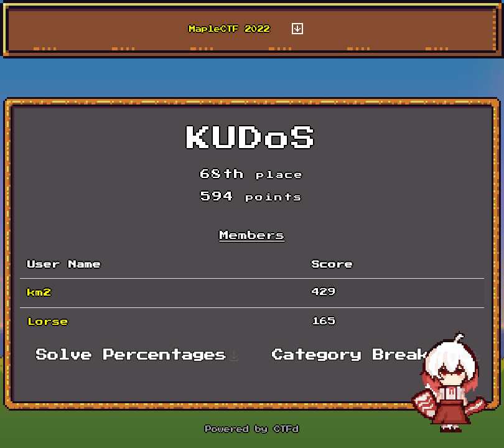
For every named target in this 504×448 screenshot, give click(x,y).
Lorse (48, 322)
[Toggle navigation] (297, 29)
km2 (40, 293)
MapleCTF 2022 (230, 29)
